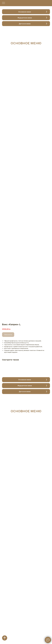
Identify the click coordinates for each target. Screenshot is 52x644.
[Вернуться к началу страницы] (5, 638)
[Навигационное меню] (4, 3)
